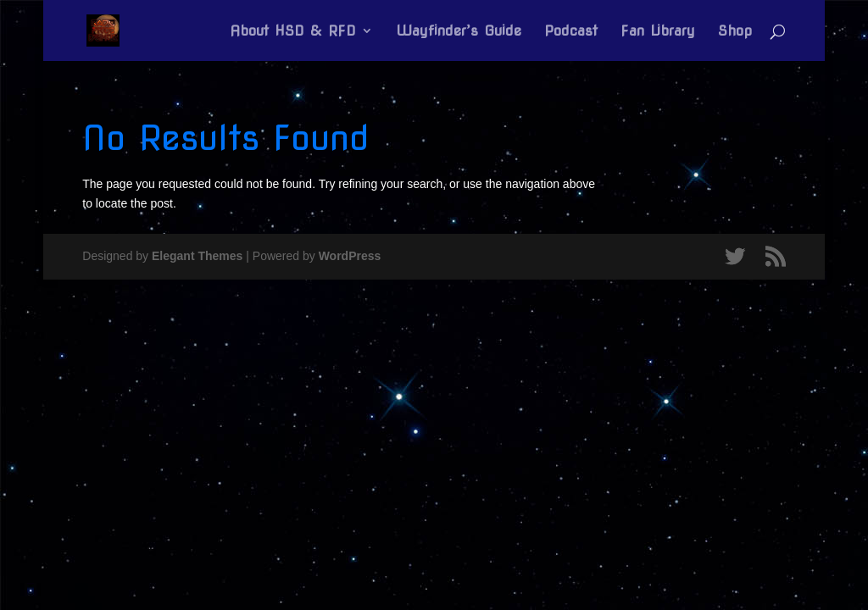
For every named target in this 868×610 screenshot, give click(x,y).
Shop (735, 32)
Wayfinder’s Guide (459, 32)
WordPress (350, 256)
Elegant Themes (197, 256)
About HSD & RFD (293, 32)
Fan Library (658, 32)
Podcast (571, 32)
